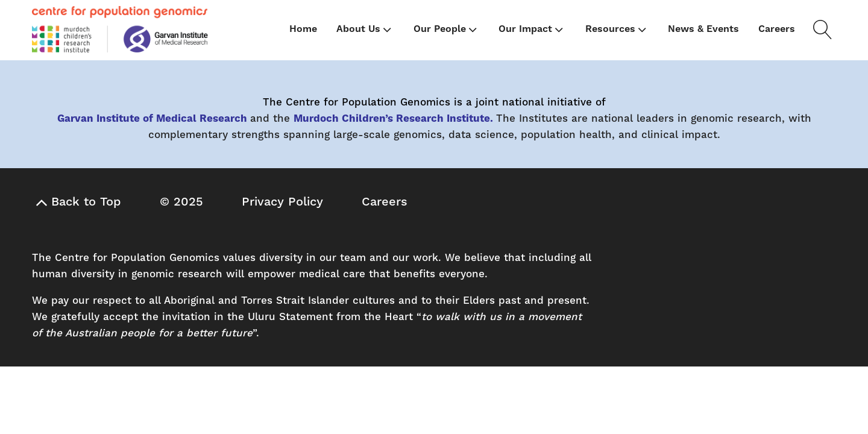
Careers (777, 29)
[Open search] (820, 30)
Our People (446, 30)
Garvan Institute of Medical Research (152, 119)
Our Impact (532, 30)
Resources (617, 30)
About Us (365, 30)
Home (303, 29)
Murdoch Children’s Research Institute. (393, 119)
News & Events (703, 29)
